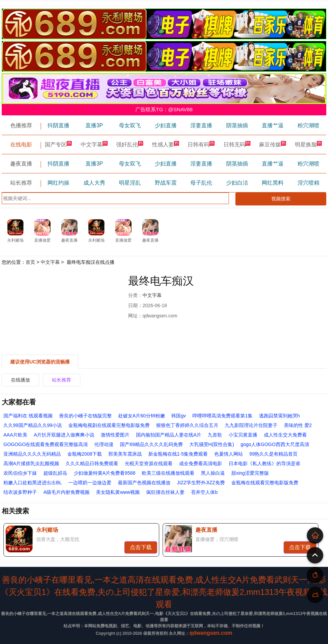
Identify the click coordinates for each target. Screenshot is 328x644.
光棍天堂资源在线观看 (149, 463)
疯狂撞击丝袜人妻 (165, 492)
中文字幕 (94, 145)
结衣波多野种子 (20, 492)
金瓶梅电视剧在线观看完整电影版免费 (109, 425)
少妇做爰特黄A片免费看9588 (105, 473)
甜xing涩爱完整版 (250, 473)
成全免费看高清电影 (201, 463)
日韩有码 (201, 145)
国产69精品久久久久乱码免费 (151, 444)
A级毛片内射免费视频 (66, 492)
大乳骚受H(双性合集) (212, 444)
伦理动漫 (104, 444)
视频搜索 (281, 199)
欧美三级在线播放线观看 (168, 473)
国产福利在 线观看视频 (28, 416)
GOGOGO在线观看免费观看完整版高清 (46, 444)
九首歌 (215, 435)
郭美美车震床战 (125, 454)
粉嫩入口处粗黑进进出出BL (33, 483)
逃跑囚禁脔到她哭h (279, 416)
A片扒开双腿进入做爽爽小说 (64, 435)
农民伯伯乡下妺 (20, 473)
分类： (135, 295)
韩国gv (179, 416)
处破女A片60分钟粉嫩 (142, 416)
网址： (135, 316)
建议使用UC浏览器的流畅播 (40, 362)
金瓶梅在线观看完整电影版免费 (265, 483)
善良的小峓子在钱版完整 (85, 416)
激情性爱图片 (115, 435)
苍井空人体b (204, 492)
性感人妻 (166, 145)
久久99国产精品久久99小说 (33, 425)
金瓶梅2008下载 (85, 454)
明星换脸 (309, 145)
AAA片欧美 (15, 435)
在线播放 (20, 380)
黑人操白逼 (213, 473)
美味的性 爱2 (298, 425)
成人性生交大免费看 (285, 435)
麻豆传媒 (273, 145)
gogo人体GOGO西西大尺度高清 (275, 444)
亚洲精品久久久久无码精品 (32, 454)
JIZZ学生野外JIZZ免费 (201, 483)
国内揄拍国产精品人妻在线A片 (169, 435)
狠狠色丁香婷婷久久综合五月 (187, 425)
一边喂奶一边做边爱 (90, 483)
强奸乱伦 (130, 145)
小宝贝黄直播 (243, 435)
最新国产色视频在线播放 (144, 483)
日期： (135, 305)
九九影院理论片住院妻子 (251, 425)
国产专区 (58, 145)
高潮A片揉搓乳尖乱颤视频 (31, 463)
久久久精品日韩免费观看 (92, 463)
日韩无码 (237, 145)
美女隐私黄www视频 (118, 492)
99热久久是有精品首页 (274, 454)
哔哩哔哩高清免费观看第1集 (222, 416)
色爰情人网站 (229, 454)
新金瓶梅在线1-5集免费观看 (178, 454)
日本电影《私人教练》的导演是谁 (264, 463)
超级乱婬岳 (55, 473)
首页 (30, 262)
